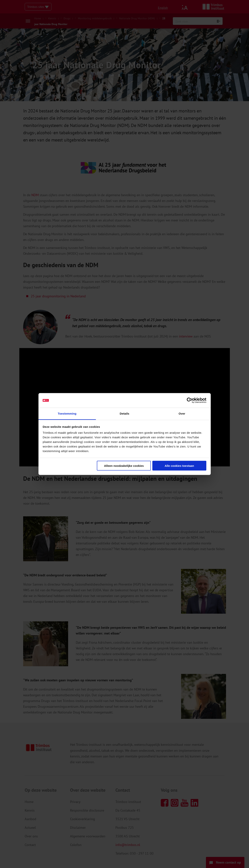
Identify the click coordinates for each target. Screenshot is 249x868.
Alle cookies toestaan (179, 466)
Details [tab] (125, 414)
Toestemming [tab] (67, 414)
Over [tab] (182, 414)
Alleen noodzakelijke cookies (124, 466)
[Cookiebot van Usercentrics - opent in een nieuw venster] (190, 400)
